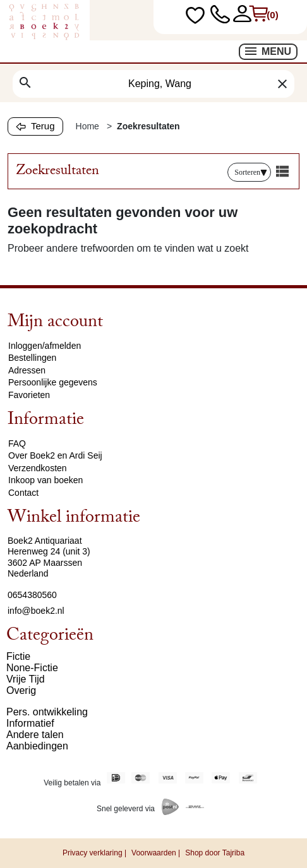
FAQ (17, 443)
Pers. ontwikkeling (47, 712)
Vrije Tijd (26, 679)
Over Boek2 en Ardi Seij (55, 455)
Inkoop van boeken (45, 480)
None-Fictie (32, 668)
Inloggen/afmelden (45, 346)
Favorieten (29, 395)
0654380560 (32, 595)
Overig (21, 690)
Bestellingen (32, 358)
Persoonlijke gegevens (53, 382)
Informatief (30, 723)
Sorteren (251, 172)
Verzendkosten (38, 468)
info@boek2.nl (36, 611)
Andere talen (35, 735)
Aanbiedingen (37, 746)
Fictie (18, 656)
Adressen (27, 370)
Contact (23, 493)
